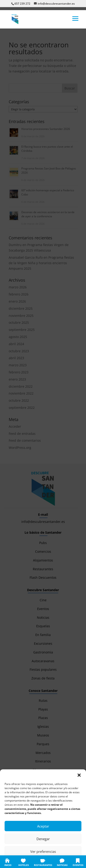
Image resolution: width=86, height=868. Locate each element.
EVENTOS (78, 865)
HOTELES (24, 865)
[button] (79, 775)
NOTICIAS (62, 865)
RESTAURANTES (43, 865)
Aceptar (43, 826)
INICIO (8, 865)
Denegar (43, 839)
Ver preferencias (43, 851)
